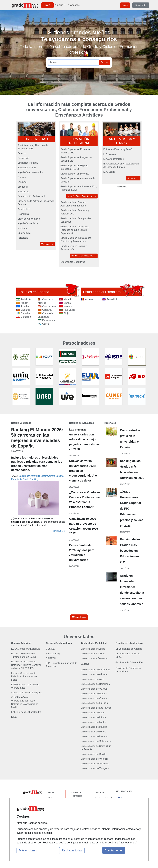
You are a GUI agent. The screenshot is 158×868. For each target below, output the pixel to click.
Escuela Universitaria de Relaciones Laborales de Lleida (24, 676)
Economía (23, 187)
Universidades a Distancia (94, 658)
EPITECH (51, 658)
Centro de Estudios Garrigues (26, 693)
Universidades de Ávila (93, 679)
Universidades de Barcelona (95, 684)
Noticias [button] (59, 5)
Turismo (22, 177)
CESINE (50, 649)
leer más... (59, 531)
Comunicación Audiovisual (31, 196)
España (60, 476)
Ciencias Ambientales (29, 219)
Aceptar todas (114, 850)
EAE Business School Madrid (26, 712)
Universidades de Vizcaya (94, 689)
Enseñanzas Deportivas (73, 262)
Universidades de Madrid (94, 722)
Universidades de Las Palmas (96, 708)
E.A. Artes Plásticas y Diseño (118, 149)
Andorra (89, 299)
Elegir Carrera (48, 476)
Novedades (74, 5)
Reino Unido (113, 299)
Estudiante (17, 479)
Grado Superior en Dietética (75, 174)
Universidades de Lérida (93, 717)
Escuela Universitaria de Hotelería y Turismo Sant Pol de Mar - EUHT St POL (26, 665)
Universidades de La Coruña (95, 670)
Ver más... (47, 244)
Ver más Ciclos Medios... (84, 256)
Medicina (22, 228)
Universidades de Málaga (94, 727)
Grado (26, 479)
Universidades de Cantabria (95, 698)
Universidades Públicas (93, 654)
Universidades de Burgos (94, 694)
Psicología (23, 238)
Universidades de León (93, 713)
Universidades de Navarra (94, 736)
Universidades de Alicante (94, 674)
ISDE (14, 717)
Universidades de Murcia (93, 732)
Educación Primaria (28, 163)
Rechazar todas (72, 850)
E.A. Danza (109, 172)
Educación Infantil (27, 168)
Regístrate (141, 5)
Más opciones (28, 850)
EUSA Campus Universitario (26, 649)
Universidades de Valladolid (95, 764)
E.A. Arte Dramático (114, 159)
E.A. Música (110, 154)
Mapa (51, 793)
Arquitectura (24, 209)
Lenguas (22, 182)
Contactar (100, 793)
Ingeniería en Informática (30, 172)
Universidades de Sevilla (93, 754)
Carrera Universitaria (29, 476)
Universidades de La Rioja (94, 703)
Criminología (24, 233)
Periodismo (23, 192)
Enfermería (23, 158)
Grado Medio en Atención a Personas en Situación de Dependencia (75, 230)
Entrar (125, 5)
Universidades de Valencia (94, 759)
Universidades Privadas (93, 649)
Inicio (47, 5)
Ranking (34, 479)
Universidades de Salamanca (96, 741)
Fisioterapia (24, 214)
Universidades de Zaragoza (95, 768)
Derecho (22, 153)
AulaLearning (53, 654)
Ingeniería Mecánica (28, 223)
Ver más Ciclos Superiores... (82, 196)
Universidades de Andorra (129, 649)
